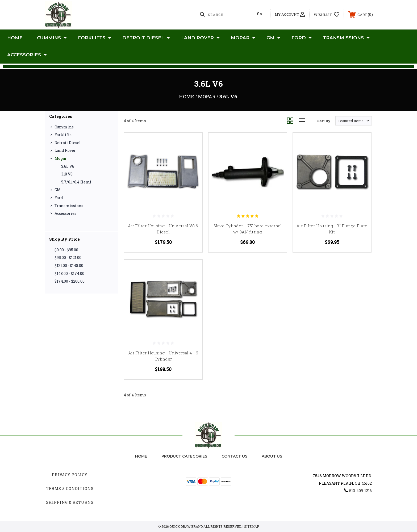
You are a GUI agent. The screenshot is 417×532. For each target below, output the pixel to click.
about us (272, 456)
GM (273, 38)
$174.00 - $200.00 (70, 281)
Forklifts (95, 38)
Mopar (243, 38)
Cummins (52, 38)
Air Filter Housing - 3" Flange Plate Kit (332, 229)
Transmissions (346, 38)
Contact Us (234, 456)
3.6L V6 (68, 166)
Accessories (27, 55)
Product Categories (184, 456)
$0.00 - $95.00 (66, 250)
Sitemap (252, 526)
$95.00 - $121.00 (68, 257)
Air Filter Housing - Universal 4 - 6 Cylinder (163, 356)
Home (15, 38)
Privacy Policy (70, 475)
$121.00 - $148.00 (69, 265)
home (141, 456)
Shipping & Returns (70, 502)
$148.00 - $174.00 (69, 273)
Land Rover (200, 38)
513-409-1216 (360, 491)
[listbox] (354, 121)
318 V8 (67, 174)
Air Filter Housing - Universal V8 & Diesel (163, 229)
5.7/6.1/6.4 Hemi (76, 182)
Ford (302, 38)
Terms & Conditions (70, 489)
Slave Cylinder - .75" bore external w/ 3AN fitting (248, 229)
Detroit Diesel (146, 38)
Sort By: (324, 121)
